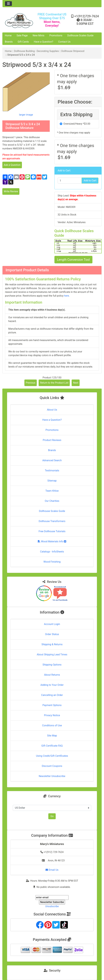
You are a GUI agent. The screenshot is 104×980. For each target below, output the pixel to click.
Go (52, 816)
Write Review (11, 191)
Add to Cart (90, 180)
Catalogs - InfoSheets (52, 552)
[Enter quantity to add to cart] (70, 181)
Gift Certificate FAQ (52, 746)
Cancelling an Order (52, 695)
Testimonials (52, 471)
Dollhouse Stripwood (73, 51)
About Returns (52, 675)
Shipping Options (52, 665)
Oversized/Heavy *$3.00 (77, 124)
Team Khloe (52, 491)
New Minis (39, 35)
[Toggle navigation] (8, 4)
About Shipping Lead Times (52, 655)
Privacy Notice (52, 715)
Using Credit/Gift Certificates (52, 756)
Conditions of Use (52, 725)
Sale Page (22, 35)
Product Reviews (52, 440)
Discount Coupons (52, 766)
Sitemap (52, 481)
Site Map (52, 736)
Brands (9, 42)
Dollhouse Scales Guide (80, 35)
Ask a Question (12, 165)
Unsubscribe (52, 906)
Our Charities (52, 501)
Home (8, 35)
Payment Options (52, 705)
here (67, 296)
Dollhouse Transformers (52, 521)
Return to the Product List (54, 383)
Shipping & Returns (52, 644)
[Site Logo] (19, 21)
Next (76, 383)
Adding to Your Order (52, 685)
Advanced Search (52, 460)
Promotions (56, 35)
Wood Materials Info (52, 541)
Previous (31, 383)
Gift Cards (23, 42)
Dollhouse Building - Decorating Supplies (37, 51)
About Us (52, 410)
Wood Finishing (52, 562)
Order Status (52, 634)
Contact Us (64, 42)
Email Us (52, 870)
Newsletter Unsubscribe (52, 776)
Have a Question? (43, 42)
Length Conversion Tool (73, 260)
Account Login (52, 624)
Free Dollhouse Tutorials (52, 531)
